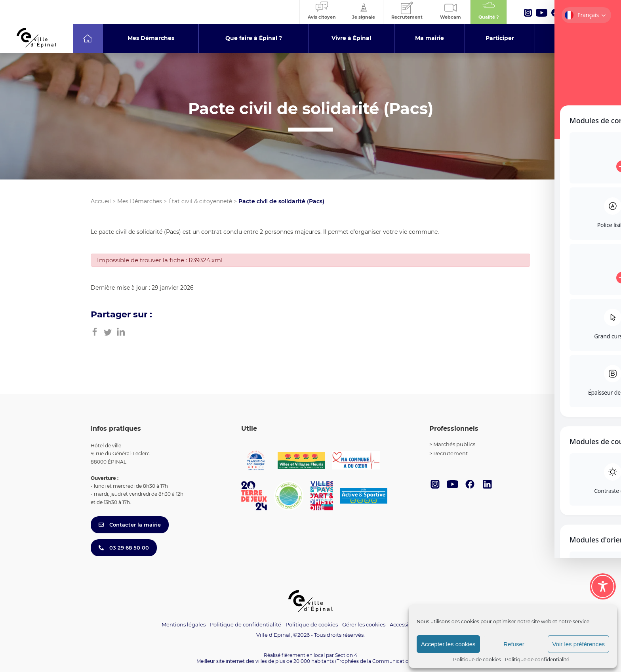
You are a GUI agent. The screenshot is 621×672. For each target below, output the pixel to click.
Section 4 (346, 655)
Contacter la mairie (130, 525)
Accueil (101, 201)
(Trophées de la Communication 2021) (380, 661)
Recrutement (451, 453)
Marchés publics (454, 444)
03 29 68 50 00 (124, 548)
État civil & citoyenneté (200, 201)
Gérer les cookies (364, 625)
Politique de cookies (477, 660)
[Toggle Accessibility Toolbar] (603, 586)
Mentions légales (184, 624)
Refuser (514, 644)
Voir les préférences (578, 644)
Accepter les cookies (448, 644)
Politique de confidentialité (537, 660)
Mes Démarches (140, 201)
